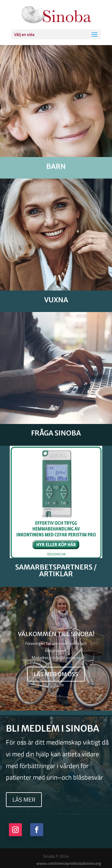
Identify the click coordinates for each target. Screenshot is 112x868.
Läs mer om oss (56, 675)
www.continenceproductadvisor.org (69, 863)
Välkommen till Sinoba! (56, 635)
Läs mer (24, 799)
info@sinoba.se (67, 658)
